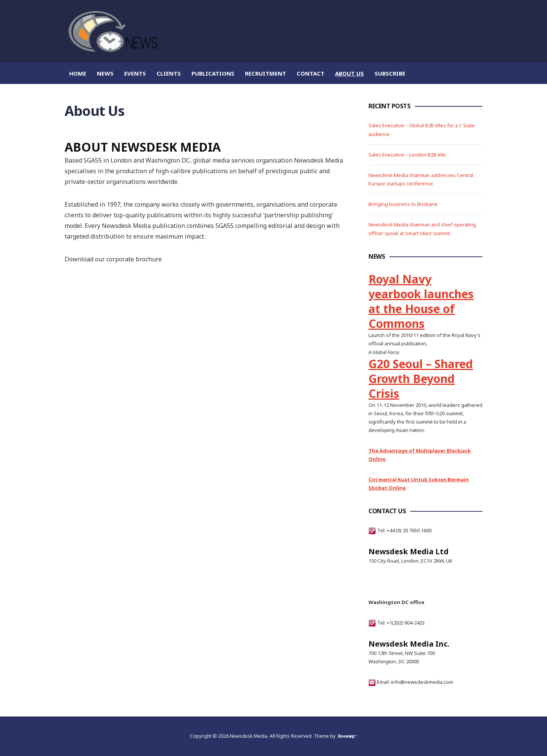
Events (135, 73)
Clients (169, 73)
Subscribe (390, 73)
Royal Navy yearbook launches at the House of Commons (421, 301)
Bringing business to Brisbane (403, 204)
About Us (349, 73)
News (105, 73)
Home (78, 73)
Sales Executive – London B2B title (407, 155)
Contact (311, 73)
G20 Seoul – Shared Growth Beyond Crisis (421, 379)
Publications (213, 73)
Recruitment (266, 73)
